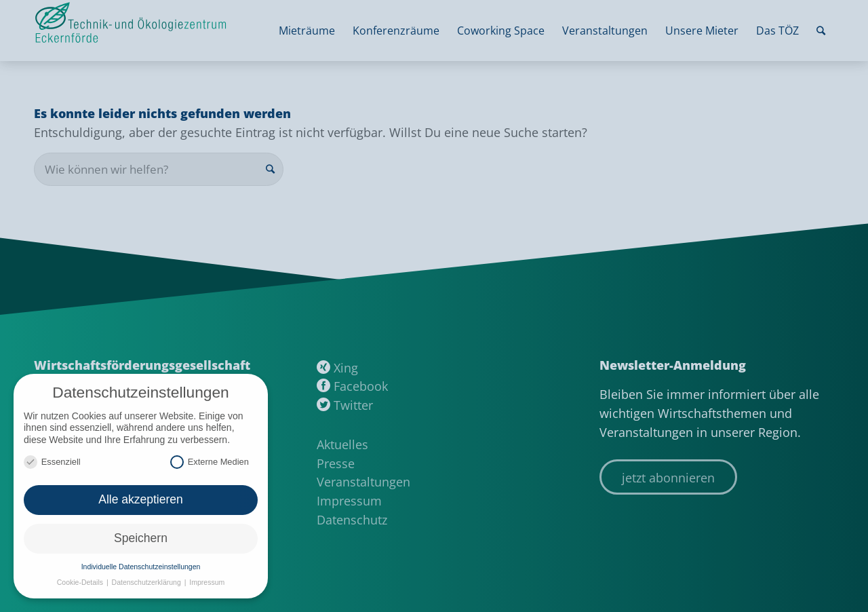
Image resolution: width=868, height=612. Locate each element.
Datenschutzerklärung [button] (147, 582)
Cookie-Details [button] (81, 582)
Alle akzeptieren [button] (141, 499)
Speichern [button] (141, 538)
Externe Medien (210, 462)
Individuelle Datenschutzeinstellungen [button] (141, 567)
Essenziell (52, 462)
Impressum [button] (207, 582)
